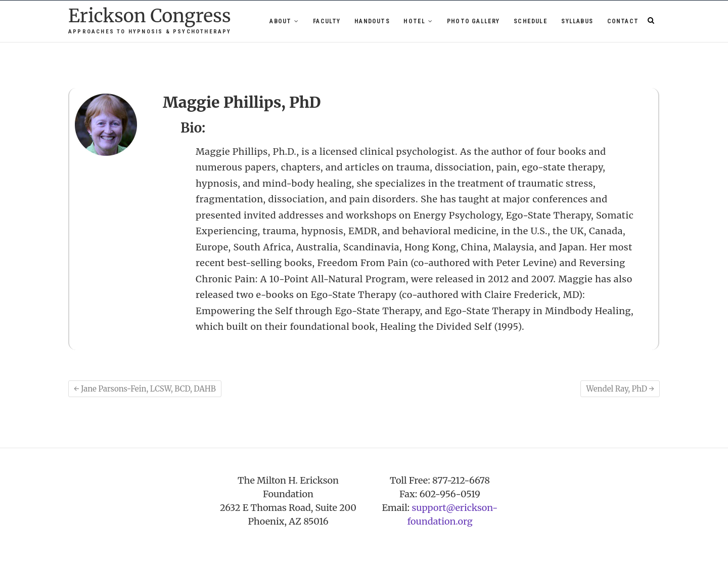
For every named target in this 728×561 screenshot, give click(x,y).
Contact (623, 21)
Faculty (327, 21)
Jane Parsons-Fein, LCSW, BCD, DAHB (145, 389)
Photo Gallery (473, 21)
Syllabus (577, 21)
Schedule (531, 21)
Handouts (372, 21)
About (280, 21)
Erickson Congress (150, 16)
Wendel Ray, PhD (620, 389)
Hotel (414, 21)
